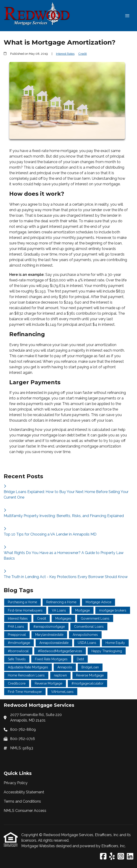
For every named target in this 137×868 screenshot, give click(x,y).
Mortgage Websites (39, 846)
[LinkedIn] (130, 857)
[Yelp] (112, 857)
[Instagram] (121, 857)
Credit (83, 54)
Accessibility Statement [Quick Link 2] (24, 792)
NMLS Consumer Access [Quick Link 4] (25, 811)
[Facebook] (103, 857)
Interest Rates (65, 54)
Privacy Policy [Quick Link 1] (16, 783)
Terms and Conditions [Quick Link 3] (22, 801)
